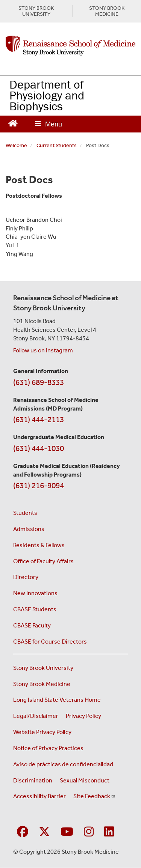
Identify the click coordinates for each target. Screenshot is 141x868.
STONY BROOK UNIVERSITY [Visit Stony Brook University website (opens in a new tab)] (36, 11)
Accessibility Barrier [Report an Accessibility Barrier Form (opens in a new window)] (39, 796)
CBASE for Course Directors (50, 642)
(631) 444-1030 (39, 448)
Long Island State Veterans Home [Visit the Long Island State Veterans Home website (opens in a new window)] (57, 700)
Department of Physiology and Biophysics (47, 95)
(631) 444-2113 (39, 420)
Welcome (16, 145)
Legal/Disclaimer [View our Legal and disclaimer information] (36, 716)
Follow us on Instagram (43, 350)
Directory (26, 577)
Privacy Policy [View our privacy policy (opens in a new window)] (83, 716)
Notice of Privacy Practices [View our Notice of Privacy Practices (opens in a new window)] (48, 748)
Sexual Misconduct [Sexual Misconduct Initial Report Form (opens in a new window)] (85, 780)
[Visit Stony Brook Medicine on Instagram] (89, 832)
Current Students (57, 145)
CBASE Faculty (32, 625)
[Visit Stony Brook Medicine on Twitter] (44, 832)
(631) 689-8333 (39, 382)
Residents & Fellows (39, 545)
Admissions (29, 529)
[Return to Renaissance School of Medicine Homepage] (13, 123)
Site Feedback (94, 796)
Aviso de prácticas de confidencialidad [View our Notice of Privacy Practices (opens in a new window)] (63, 764)
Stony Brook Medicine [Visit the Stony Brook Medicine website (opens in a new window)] (42, 684)
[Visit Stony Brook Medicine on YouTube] (67, 832)
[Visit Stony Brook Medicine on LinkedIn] (109, 832)
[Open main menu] (49, 124)
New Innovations (35, 593)
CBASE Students (35, 609)
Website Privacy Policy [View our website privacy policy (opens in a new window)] (42, 732)
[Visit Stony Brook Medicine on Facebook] (23, 832)
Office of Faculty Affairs (43, 561)
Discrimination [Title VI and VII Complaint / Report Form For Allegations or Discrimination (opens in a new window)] (33, 780)
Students (25, 513)
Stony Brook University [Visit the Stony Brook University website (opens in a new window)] (43, 668)
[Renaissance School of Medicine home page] (70, 46)
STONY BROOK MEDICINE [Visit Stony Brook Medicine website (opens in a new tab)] (107, 11)
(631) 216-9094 (39, 486)
